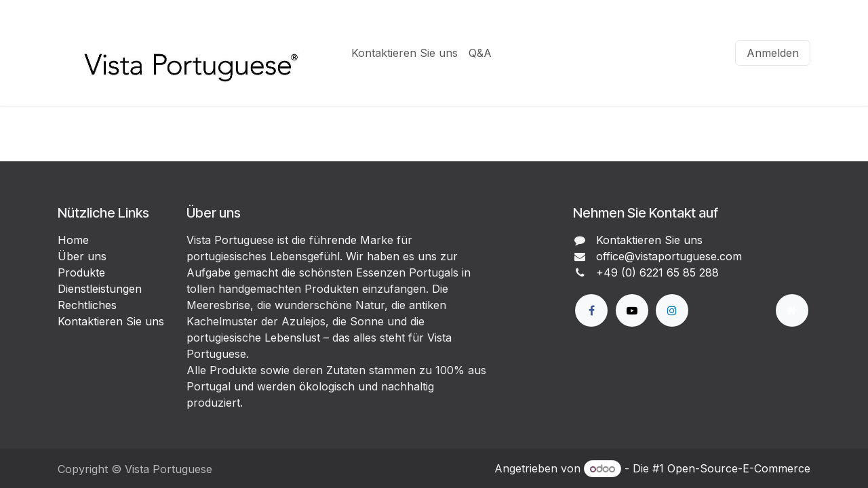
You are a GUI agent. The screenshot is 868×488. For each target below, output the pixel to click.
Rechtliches (87, 305)
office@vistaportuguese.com (669, 256)
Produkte (81, 272)
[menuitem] (405, 53)
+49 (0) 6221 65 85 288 (657, 272)
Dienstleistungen (100, 289)
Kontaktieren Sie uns (111, 321)
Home (73, 240)
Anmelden (773, 53)
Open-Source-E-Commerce (739, 468)
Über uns (82, 256)
